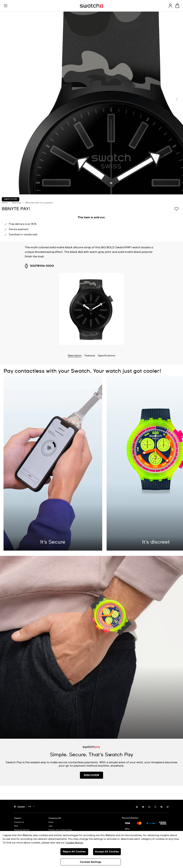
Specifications (107, 356)
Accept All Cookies (107, 852)
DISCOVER (91, 775)
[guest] (170, 6)
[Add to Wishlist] (177, 209)
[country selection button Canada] (19, 806)
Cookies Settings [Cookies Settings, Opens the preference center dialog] (91, 862)
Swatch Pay (11, 199)
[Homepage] (91, 6)
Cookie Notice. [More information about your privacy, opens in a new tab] (75, 843)
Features (90, 356)
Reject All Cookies (74, 852)
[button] (6, 6)
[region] (91, 849)
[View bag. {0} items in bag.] (177, 6)
